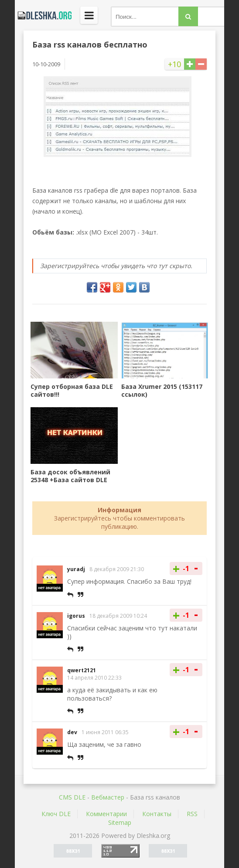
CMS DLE (72, 797)
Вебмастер (108, 797)
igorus (76, 616)
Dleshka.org (43, 15)
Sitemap (120, 822)
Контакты (157, 814)
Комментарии (106, 814)
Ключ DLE (56, 814)
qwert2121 (82, 670)
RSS (192, 814)
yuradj (76, 569)
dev (72, 732)
